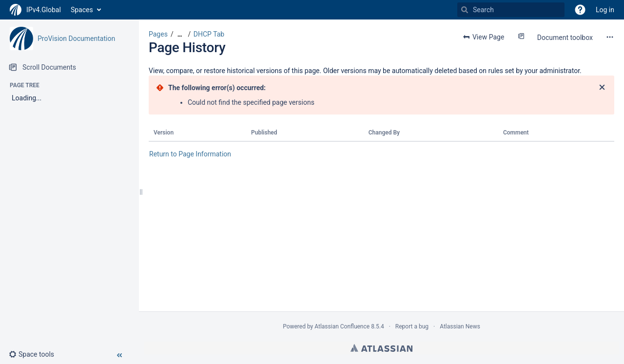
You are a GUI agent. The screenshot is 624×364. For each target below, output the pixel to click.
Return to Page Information (190, 154)
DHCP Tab (209, 34)
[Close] (602, 88)
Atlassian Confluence (342, 326)
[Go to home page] (35, 10)
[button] (580, 10)
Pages (158, 34)
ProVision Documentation (76, 38)
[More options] (610, 37)
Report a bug (412, 326)
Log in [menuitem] (605, 10)
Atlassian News (460, 326)
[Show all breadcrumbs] (180, 34)
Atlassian (381, 348)
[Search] (465, 10)
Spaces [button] (82, 10)
